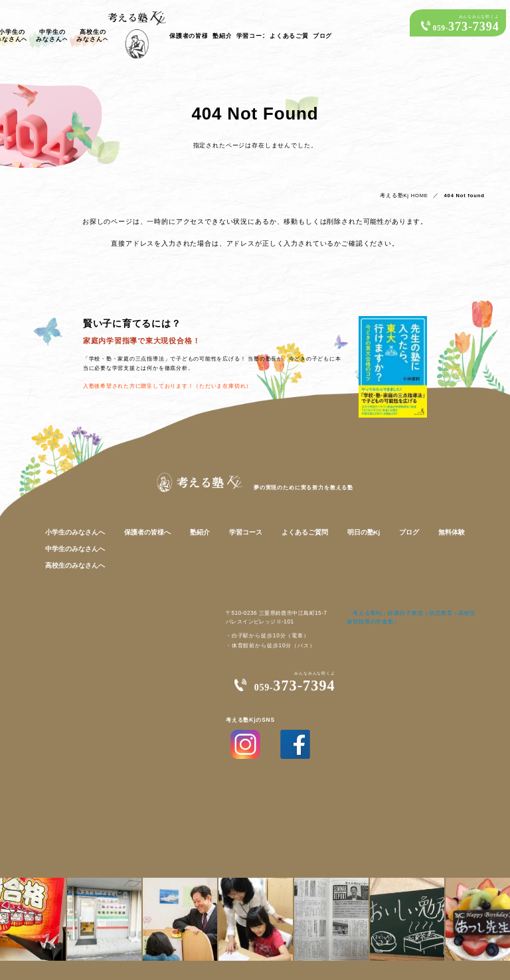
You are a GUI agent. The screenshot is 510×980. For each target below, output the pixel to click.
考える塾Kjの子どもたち (42, 43)
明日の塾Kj (353, 525)
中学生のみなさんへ (145, 43)
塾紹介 (360, 44)
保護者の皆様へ (319, 44)
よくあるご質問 (443, 44)
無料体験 (433, 525)
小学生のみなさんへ (95, 43)
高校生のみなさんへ (195, 43)
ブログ (483, 44)
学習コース (395, 44)
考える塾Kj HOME (411, 188)
